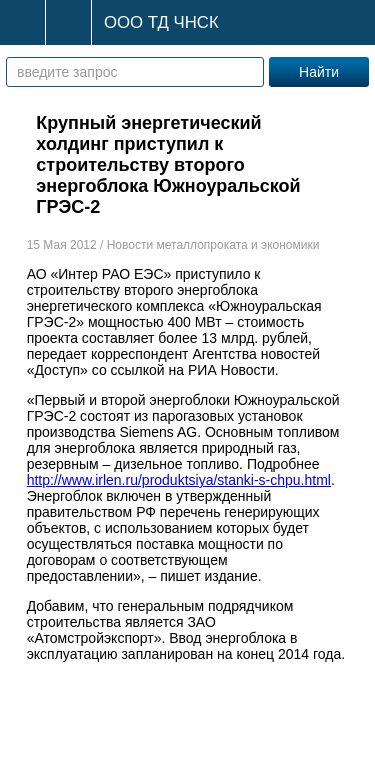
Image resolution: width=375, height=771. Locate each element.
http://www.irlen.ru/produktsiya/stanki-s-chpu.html (179, 480)
